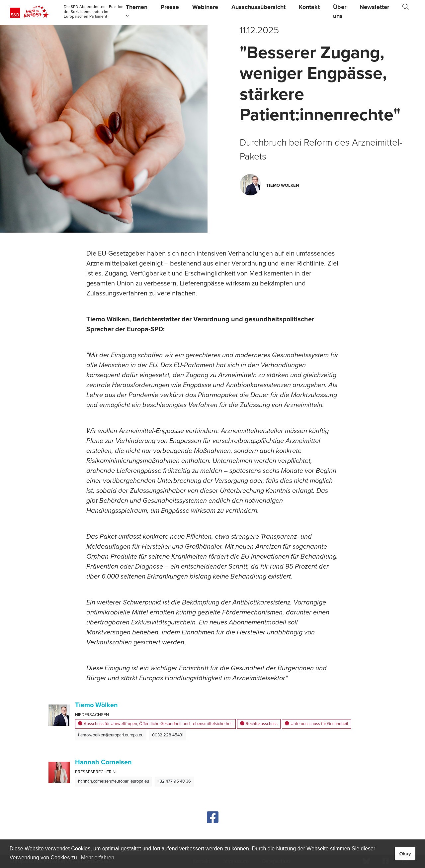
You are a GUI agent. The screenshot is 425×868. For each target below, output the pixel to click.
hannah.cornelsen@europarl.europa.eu (114, 781)
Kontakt (309, 7)
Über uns (340, 11)
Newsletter (374, 7)
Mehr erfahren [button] (98, 858)
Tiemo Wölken (96, 705)
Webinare (205, 7)
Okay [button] (405, 854)
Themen (137, 11)
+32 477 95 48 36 (174, 781)
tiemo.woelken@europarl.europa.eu (111, 735)
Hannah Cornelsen (103, 762)
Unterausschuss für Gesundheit (317, 724)
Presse (170, 7)
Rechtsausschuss (259, 724)
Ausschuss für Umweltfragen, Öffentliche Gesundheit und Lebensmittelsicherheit (155, 724)
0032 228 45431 (168, 735)
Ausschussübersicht (258, 7)
